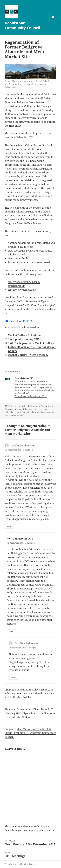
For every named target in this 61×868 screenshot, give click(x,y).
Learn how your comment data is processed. (30, 830)
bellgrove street (32, 409)
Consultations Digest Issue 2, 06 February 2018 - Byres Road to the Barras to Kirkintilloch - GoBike (30, 713)
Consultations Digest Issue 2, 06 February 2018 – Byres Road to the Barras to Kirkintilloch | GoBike (30, 693)
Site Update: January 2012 (24, 339)
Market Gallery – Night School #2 (28, 355)
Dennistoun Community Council (22, 25)
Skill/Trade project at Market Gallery (31, 343)
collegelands (10, 412)
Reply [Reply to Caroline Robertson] (10, 527)
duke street (35, 412)
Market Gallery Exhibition (24, 335)
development (23, 412)
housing (45, 412)
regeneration (18, 415)
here (7, 313)
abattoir (21, 409)
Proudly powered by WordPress (19, 864)
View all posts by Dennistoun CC (29, 396)
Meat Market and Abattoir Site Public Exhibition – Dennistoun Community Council (30, 733)
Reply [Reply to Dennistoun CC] (11, 631)
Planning (9, 409)
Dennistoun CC (37, 406)
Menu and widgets (53, 21)
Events (51, 406)
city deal (44, 409)
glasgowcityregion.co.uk (22, 290)
